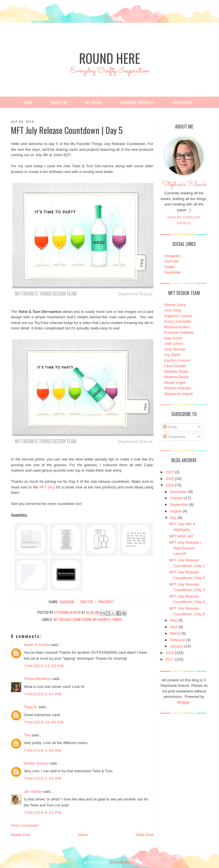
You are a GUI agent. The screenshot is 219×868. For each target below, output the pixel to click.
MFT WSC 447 (181, 536)
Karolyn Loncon (177, 360)
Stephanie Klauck (184, 186)
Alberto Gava (175, 305)
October (177, 498)
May (174, 620)
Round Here (109, 58)
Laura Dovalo (175, 366)
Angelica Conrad (178, 316)
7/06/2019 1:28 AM (42, 778)
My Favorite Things (107, 619)
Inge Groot (173, 338)
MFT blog (47, 487)
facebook (67, 602)
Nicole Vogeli (175, 383)
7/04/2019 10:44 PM (44, 722)
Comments (174, 437)
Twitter (170, 267)
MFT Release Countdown (72, 619)
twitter (86, 602)
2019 (170, 485)
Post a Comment (25, 825)
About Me (59, 102)
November (179, 492)
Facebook (172, 272)
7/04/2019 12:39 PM (44, 666)
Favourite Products (137, 102)
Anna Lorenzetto (178, 321)
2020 (170, 479)
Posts (170, 427)
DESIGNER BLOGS (122, 862)
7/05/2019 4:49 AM (42, 750)
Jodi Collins (174, 344)
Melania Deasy (177, 377)
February (177, 640)
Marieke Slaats (177, 371)
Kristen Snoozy (37, 763)
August (176, 511)
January (177, 646)
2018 (170, 653)
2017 (170, 659)
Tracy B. (31, 707)
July (173, 518)
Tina (27, 735)
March (175, 633)
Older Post (144, 835)
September (179, 505)
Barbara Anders (177, 327)
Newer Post (20, 835)
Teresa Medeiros (37, 679)
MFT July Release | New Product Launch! (185, 548)
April (174, 627)
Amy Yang (173, 310)
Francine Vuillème (179, 332)
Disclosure (182, 102)
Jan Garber (33, 791)
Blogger (183, 702)
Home (28, 102)
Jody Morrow (175, 349)
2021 (170, 472)
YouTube (172, 261)
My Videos (94, 102)
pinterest (106, 602)
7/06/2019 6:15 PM (42, 813)
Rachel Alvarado (178, 388)
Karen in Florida (37, 645)
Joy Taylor (173, 355)
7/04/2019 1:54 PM (42, 694)
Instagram (173, 256)
